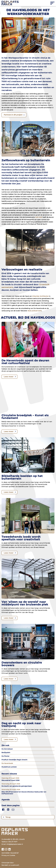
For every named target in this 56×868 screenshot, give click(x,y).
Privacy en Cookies (8, 855)
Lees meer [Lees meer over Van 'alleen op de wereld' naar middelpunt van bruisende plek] (9, 618)
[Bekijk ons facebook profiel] (3, 849)
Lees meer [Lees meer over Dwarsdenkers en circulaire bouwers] (9, 679)
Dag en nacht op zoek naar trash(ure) (21, 725)
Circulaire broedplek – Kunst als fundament (25, 417)
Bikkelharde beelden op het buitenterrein (22, 477)
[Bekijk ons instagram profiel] (6, 849)
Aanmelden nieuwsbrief (10, 853)
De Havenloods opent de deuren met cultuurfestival (25, 362)
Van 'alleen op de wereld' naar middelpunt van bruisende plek (25, 603)
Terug (8, 817)
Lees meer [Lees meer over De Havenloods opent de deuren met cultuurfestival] (9, 377)
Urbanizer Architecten (40, 296)
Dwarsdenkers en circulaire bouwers (22, 664)
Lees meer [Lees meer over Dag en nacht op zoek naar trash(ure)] (9, 739)
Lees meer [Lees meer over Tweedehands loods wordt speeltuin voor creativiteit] (9, 553)
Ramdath (5, 865)
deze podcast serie (35, 311)
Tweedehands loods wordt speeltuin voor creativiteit (21, 538)
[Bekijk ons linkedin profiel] (9, 849)
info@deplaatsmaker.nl (15, 844)
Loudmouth (15, 865)
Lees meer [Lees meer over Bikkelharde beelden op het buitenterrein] (9, 492)
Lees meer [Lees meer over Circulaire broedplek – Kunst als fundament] (9, 431)
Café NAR (39, 217)
